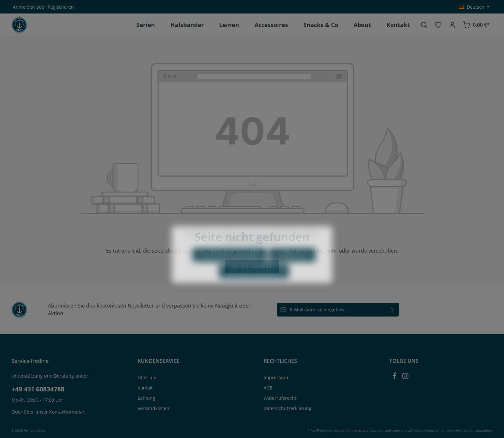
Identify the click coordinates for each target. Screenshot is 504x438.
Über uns (148, 377)
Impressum (276, 377)
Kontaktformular (67, 412)
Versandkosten (153, 408)
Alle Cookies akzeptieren (254, 287)
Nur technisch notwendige (230, 271)
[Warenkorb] (476, 25)
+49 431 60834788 (38, 389)
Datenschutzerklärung (288, 408)
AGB (268, 388)
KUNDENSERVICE (159, 361)
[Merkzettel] (438, 25)
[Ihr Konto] (452, 25)
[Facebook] (395, 378)
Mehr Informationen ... (262, 256)
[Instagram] (405, 378)
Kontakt (146, 388)
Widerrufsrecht (280, 398)
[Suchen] (424, 25)
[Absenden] (393, 310)
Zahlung (146, 398)
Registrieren (61, 7)
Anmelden (24, 7)
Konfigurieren (292, 271)
